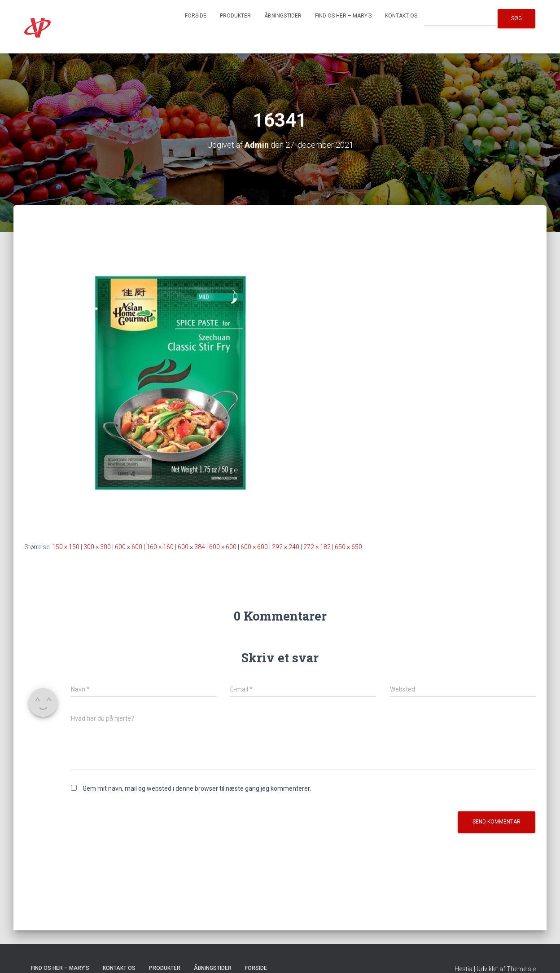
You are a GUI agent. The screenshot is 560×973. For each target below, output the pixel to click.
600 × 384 (191, 547)
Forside (196, 16)
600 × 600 (129, 547)
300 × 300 (97, 547)
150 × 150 (66, 547)
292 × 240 (286, 547)
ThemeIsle (521, 969)
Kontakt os (401, 16)
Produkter (235, 16)
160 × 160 (160, 547)
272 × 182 (317, 547)
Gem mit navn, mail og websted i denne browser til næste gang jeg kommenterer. (197, 788)
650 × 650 (348, 547)
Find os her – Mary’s (343, 16)
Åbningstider (283, 16)
